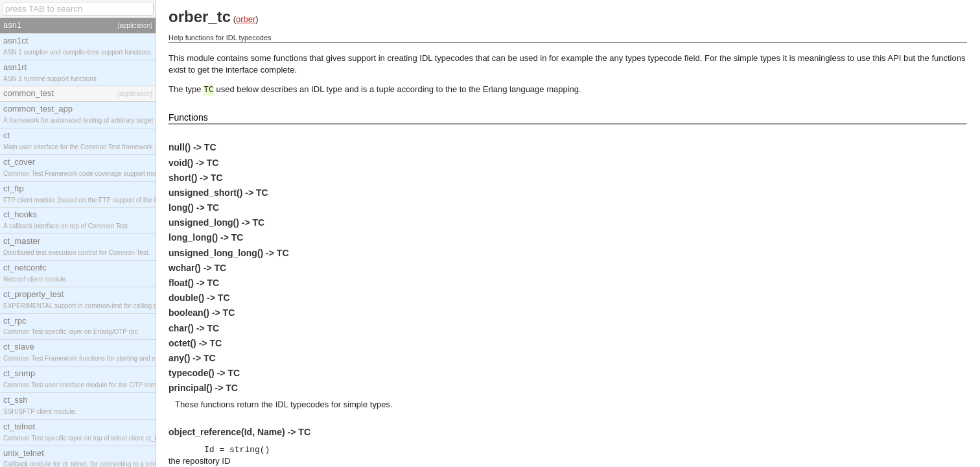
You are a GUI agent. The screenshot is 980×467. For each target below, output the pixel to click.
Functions (188, 117)
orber (246, 19)
